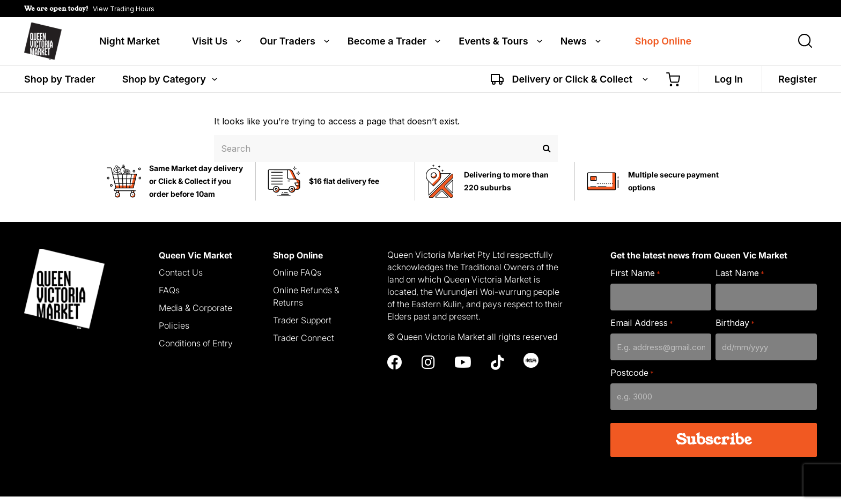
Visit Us (210, 44)
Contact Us (181, 280)
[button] (89, 9)
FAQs (169, 298)
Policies (174, 333)
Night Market (130, 44)
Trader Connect (304, 345)
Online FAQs (297, 280)
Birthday (735, 331)
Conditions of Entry (196, 351)
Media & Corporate (196, 316)
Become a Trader (387, 44)
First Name (635, 281)
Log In (729, 84)
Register (798, 84)
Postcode (632, 381)
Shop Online (663, 44)
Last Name (740, 281)
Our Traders (287, 44)
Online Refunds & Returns (306, 304)
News (574, 44)
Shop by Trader (60, 84)
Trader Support (302, 328)
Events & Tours (493, 44)
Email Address (642, 331)
